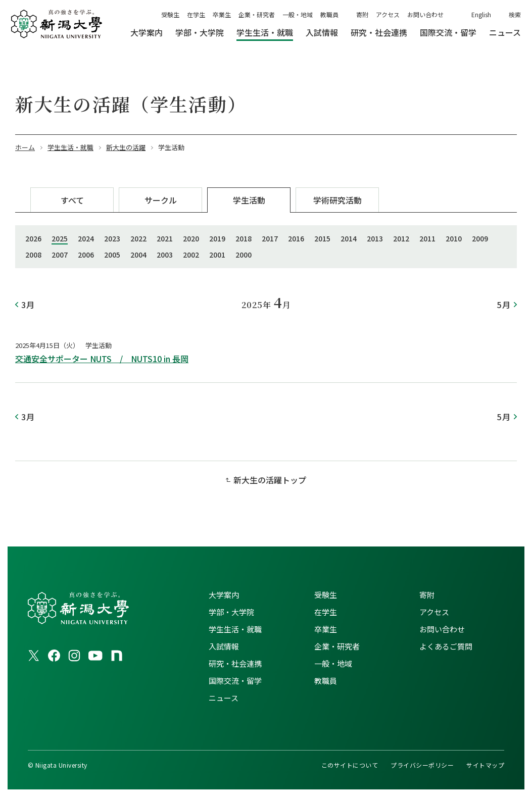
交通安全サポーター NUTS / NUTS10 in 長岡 (102, 359)
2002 (191, 255)
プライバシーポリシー (422, 765)
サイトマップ (485, 765)
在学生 (196, 14)
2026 (33, 238)
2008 (33, 255)
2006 (86, 255)
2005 (112, 255)
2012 (401, 238)
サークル (161, 200)
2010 (454, 238)
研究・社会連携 (235, 663)
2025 (60, 238)
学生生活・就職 (235, 629)
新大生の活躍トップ (270, 480)
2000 (244, 255)
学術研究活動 (337, 200)
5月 (504, 305)
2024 (86, 238)
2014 (349, 238)
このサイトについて (350, 765)
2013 (375, 238)
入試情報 (224, 646)
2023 (112, 238)
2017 (270, 238)
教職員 (329, 14)
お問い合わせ (425, 14)
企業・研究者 (257, 14)
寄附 (362, 14)
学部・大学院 (231, 612)
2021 (165, 238)
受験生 (170, 14)
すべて (72, 200)
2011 (427, 238)
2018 (244, 238)
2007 (60, 255)
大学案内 (224, 595)
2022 (138, 238)
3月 (28, 305)
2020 (191, 238)
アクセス (388, 14)
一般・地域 (298, 14)
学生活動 (249, 200)
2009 (480, 238)
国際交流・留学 (235, 681)
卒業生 (222, 14)
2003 (165, 255)
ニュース (224, 698)
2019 (217, 238)
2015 (322, 238)
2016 (296, 238)
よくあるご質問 (446, 646)
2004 (138, 255)
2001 (217, 255)
